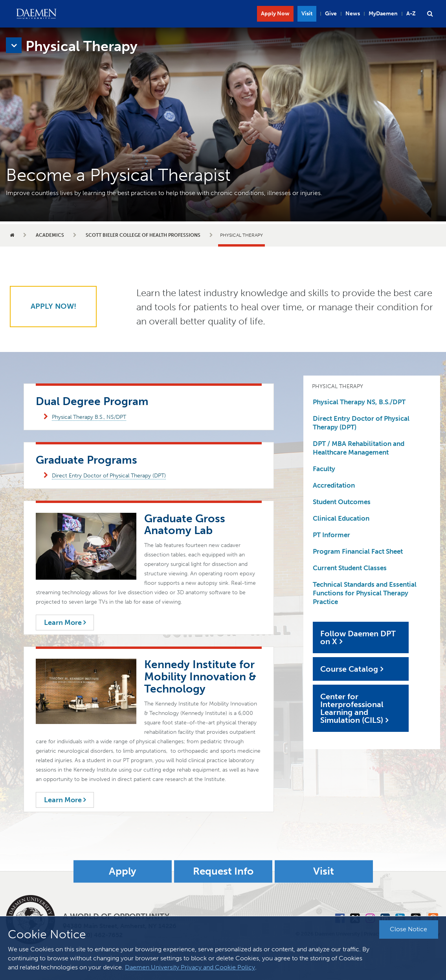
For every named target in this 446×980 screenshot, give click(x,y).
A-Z (411, 14)
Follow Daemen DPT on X (358, 637)
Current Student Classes (350, 568)
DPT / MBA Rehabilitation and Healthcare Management (359, 448)
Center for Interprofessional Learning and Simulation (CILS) (352, 708)
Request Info (223, 871)
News (353, 14)
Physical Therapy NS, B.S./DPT (359, 402)
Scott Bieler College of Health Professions (143, 235)
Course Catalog (349, 669)
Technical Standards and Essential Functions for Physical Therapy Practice (365, 593)
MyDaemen (383, 14)
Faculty (324, 469)
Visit (307, 14)
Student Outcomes (342, 502)
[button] (430, 14)
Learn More (65, 623)
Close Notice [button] (408, 929)
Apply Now (275, 14)
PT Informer (331, 535)
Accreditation (334, 485)
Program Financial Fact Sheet (358, 551)
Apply (123, 871)
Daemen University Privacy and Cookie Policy (190, 967)
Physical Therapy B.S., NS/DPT (89, 417)
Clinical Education (341, 518)
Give (331, 14)
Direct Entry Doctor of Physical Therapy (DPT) (109, 476)
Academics (50, 235)
